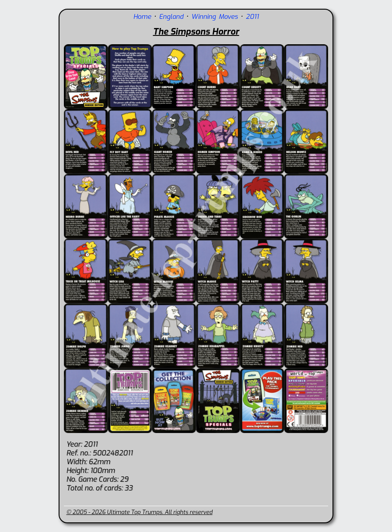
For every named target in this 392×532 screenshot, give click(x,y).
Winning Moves (214, 17)
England (171, 17)
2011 (252, 17)
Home (142, 17)
